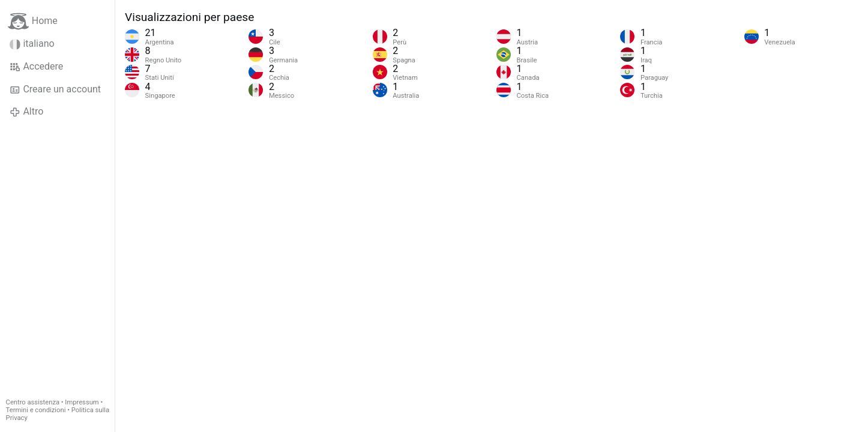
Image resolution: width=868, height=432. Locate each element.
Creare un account (55, 89)
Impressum (82, 402)
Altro (26, 112)
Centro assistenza (33, 402)
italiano (32, 44)
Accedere (36, 67)
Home (33, 21)
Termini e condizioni (36, 410)
